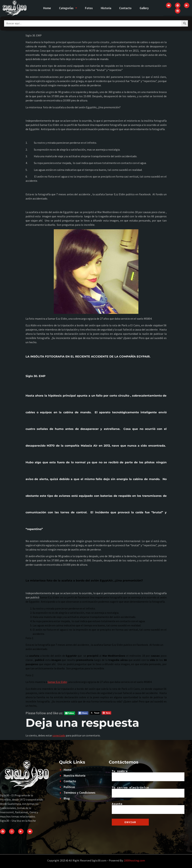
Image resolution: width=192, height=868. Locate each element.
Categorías (67, 8)
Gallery (146, 8)
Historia (106, 8)
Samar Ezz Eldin (57, 682)
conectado (59, 735)
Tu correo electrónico (148, 792)
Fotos (88, 8)
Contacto (126, 8)
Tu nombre (148, 775)
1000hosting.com (134, 860)
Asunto (148, 808)
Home (45, 8)
